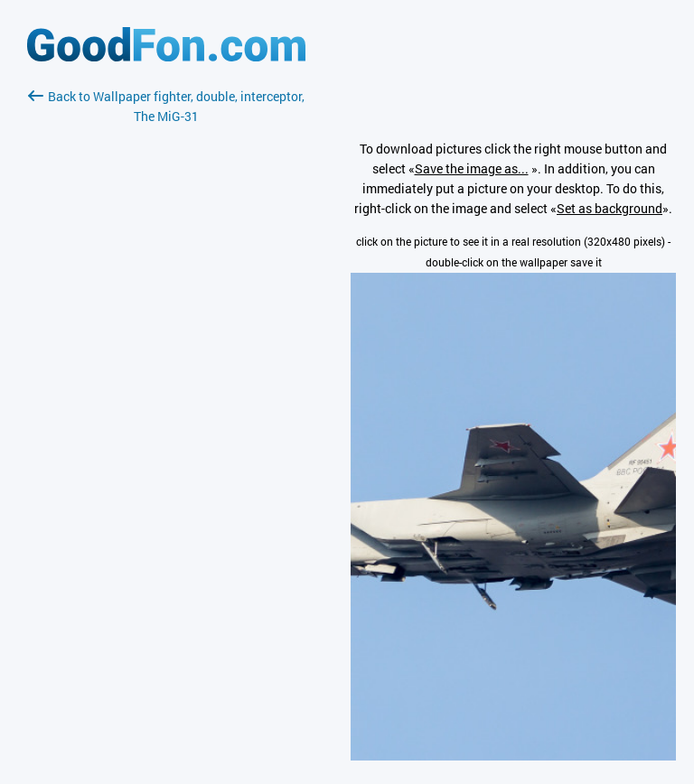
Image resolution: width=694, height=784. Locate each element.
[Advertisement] (166, 341)
